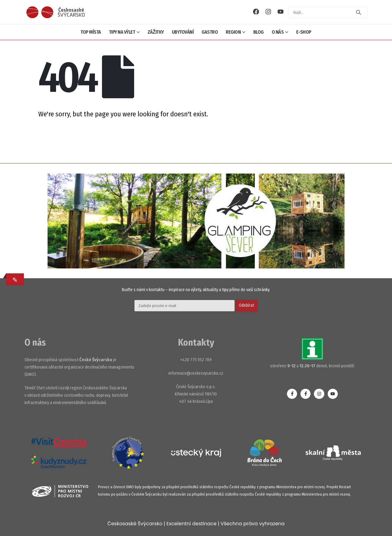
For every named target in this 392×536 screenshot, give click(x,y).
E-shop (304, 32)
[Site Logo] (55, 12)
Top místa (91, 32)
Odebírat (247, 305)
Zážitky (156, 32)
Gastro (210, 32)
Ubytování (183, 32)
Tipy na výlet (122, 32)
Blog (258, 32)
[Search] (359, 12)
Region (233, 32)
